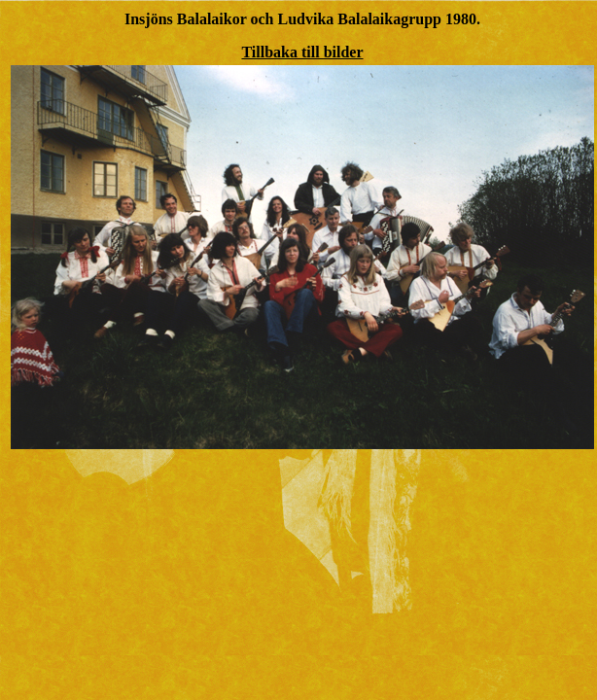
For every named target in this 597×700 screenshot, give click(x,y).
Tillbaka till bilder (302, 52)
